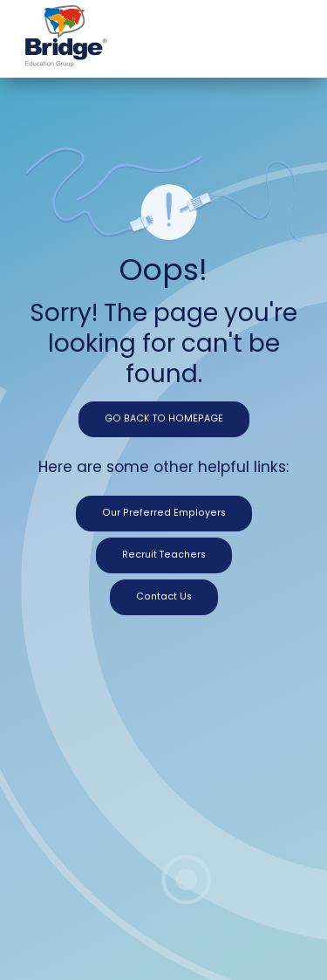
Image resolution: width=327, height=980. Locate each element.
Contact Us (164, 596)
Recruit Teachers (164, 555)
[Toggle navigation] (288, 32)
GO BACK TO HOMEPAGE (164, 418)
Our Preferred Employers (164, 513)
